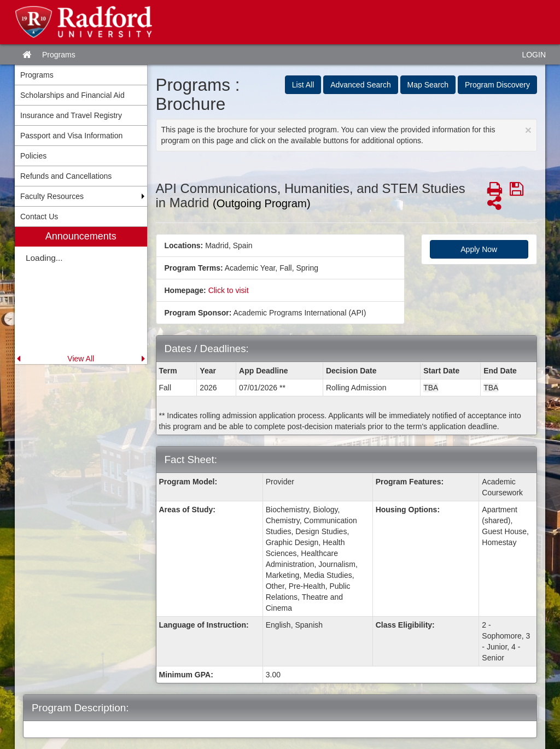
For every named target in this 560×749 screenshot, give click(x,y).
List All (303, 85)
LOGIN (534, 55)
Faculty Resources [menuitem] (52, 196)
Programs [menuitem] (37, 75)
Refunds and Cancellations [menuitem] (66, 176)
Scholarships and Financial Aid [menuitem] (72, 95)
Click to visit (229, 290)
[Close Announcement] (528, 130)
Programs (59, 55)
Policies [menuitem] (33, 156)
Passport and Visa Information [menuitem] (71, 136)
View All (81, 359)
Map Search (428, 85)
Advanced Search (361, 85)
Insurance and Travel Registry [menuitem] (71, 115)
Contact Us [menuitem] (39, 216)
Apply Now (479, 249)
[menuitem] (81, 295)
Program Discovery (497, 85)
